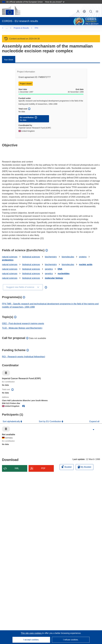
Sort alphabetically (12, 421)
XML (17, 468)
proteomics (8, 260)
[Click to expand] (93, 430)
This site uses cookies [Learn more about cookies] (31, 633)
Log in (78, 11)
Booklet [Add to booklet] (67, 467)
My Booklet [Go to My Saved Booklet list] (85, 467)
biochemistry (51, 257)
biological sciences (31, 257)
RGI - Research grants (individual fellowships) (24, 357)
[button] (84, 11)
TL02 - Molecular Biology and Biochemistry (22, 328)
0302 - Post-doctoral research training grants (23, 323)
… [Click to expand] (7, 28)
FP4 (15, 28)
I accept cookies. (31, 640)
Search (91, 11)
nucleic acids (86, 264)
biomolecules (68, 257)
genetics (49, 269)
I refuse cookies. (71, 640)
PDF (43, 468)
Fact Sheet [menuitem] (9, 60)
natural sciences (10, 257)
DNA (60, 269)
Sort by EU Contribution (50, 421)
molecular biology (54, 278)
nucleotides (64, 274)
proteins (83, 257)
